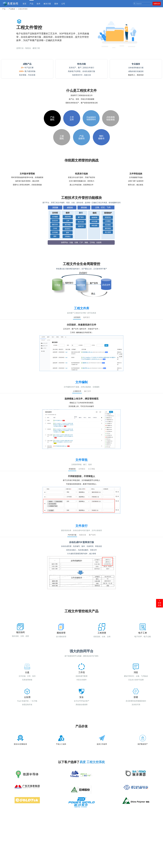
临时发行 (87, 317)
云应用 (27, 697)
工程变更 (102, 633)
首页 (24, 4)
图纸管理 (61, 633)
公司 (63, 4)
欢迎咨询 (159, 603)
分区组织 (77, 317)
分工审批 (91, 469)
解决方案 (47, 4)
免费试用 (157, 4)
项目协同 (20, 632)
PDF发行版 (72, 535)
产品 (31, 4)
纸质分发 (83, 535)
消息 (136, 672)
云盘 (27, 672)
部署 (136, 697)
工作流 (82, 672)
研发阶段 (72, 469)
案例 (56, 4)
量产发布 (92, 535)
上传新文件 (77, 391)
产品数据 (12, 9)
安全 (81, 697)
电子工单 (143, 633)
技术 (38, 4)
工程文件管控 (23, 9)
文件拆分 (82, 469)
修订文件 (87, 391)
